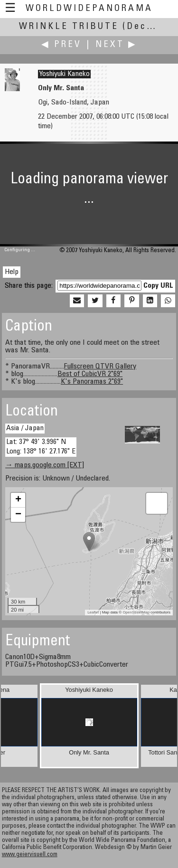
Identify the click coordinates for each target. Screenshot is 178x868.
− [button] (18, 515)
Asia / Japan (25, 428)
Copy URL (158, 286)
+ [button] (18, 500)
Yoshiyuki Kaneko (64, 74)
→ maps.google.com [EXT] (45, 465)
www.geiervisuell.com (30, 855)
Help (12, 272)
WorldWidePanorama (89, 9)
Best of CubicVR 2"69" (90, 374)
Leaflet (93, 612)
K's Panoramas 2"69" (92, 382)
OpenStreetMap (136, 612)
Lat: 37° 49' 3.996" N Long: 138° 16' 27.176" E (41, 447)
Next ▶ (116, 45)
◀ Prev (61, 45)
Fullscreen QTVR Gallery (100, 367)
